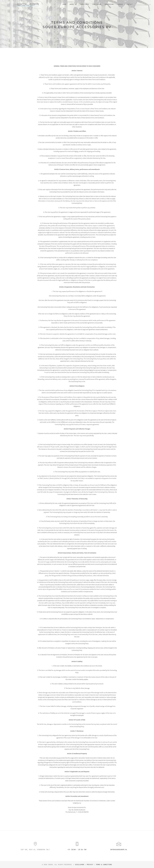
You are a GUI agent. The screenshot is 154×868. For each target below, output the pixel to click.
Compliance (85, 4)
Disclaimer (80, 865)
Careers (120, 4)
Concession (97, 4)
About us (73, 4)
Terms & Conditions (104, 865)
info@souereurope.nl (119, 850)
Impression (109, 4)
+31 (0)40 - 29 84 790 (77, 850)
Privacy (90, 865)
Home (65, 4)
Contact (129, 4)
